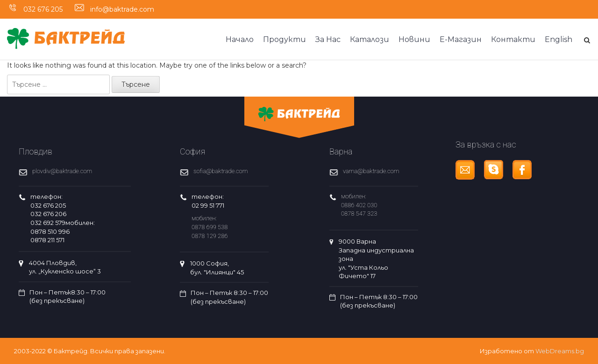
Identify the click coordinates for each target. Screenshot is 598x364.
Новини (414, 39)
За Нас (328, 39)
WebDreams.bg (560, 351)
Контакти (513, 39)
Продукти (285, 39)
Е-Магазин (461, 39)
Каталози (370, 39)
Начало (240, 39)
